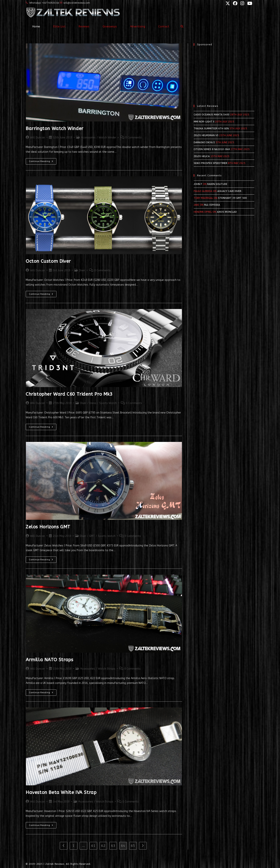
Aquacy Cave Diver (229, 191)
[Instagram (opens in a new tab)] (242, 3)
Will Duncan (38, 138)
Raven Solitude (217, 184)
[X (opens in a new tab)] (227, 3)
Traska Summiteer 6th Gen (211, 128)
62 (103, 846)
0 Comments (133, 138)
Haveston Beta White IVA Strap (61, 792)
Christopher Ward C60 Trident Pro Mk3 (69, 394)
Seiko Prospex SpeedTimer (210, 163)
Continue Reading (43, 162)
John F (198, 184)
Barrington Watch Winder (55, 129)
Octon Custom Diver (48, 261)
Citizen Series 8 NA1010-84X (212, 149)
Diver (82, 270)
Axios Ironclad (227, 212)
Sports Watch (108, 403)
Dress (93, 403)
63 (113, 846)
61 (93, 846)
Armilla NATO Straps (49, 660)
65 (133, 846)
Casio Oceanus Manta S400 (212, 115)
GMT (92, 536)
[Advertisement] (224, 73)
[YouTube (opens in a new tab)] (249, 3)
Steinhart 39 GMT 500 (232, 198)
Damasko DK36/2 (204, 142)
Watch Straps (107, 669)
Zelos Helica (202, 156)
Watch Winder (107, 138)
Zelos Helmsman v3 (206, 135)
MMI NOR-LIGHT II (204, 122)
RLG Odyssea (212, 205)
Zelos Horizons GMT (48, 527)
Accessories (88, 138)
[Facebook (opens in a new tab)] (235, 3)
